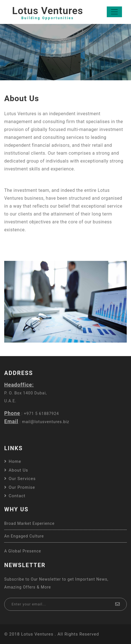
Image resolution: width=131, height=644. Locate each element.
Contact (15, 496)
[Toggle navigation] (114, 12)
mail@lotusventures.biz (46, 422)
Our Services (20, 479)
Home (13, 461)
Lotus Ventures (48, 13)
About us (16, 470)
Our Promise (20, 487)
